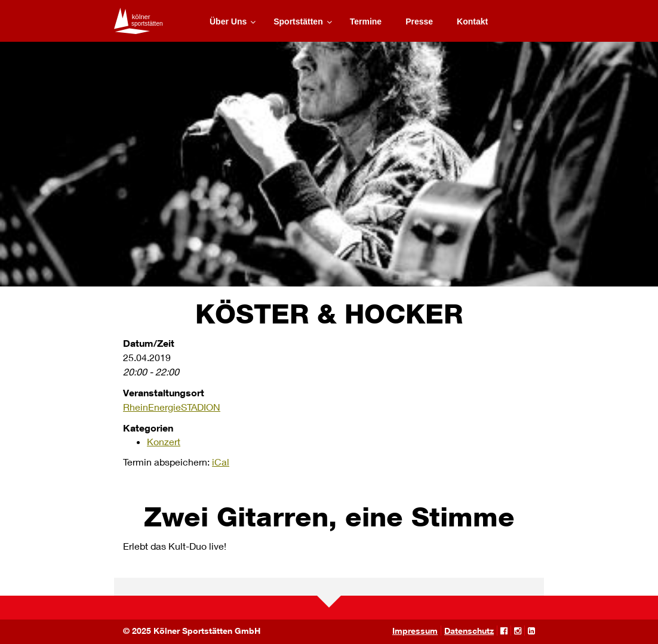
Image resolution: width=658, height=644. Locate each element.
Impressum (415, 631)
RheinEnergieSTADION (172, 407)
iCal (221, 462)
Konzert (164, 441)
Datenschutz (469, 631)
